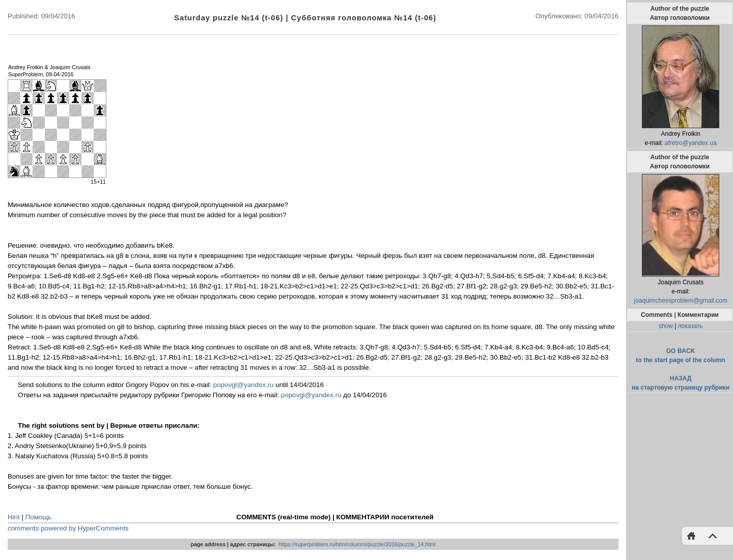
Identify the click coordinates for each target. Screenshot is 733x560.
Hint (14, 517)
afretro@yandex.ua (691, 143)
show (666, 326)
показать (690, 326)
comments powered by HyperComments (68, 528)
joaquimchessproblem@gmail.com (681, 301)
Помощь (38, 517)
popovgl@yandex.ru (244, 385)
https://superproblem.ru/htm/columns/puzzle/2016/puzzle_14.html (357, 544)
